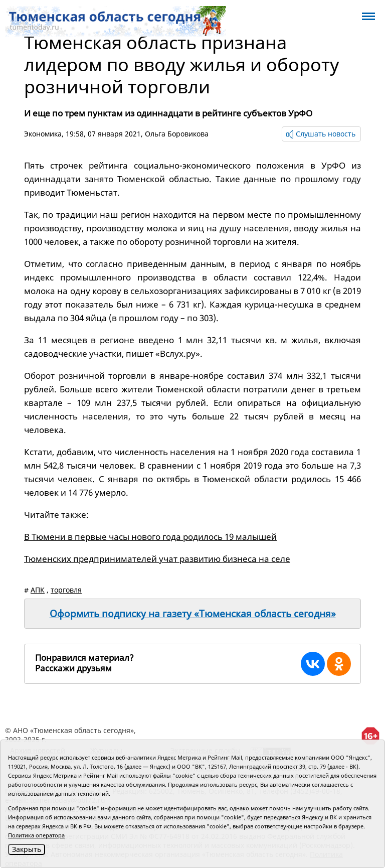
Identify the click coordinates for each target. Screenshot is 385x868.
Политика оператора (36, 835)
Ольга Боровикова (177, 134)
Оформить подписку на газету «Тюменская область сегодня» (193, 614)
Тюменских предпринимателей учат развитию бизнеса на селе (157, 559)
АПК (38, 590)
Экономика (43, 134)
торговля (66, 590)
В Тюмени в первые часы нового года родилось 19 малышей (150, 537)
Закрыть (27, 849)
